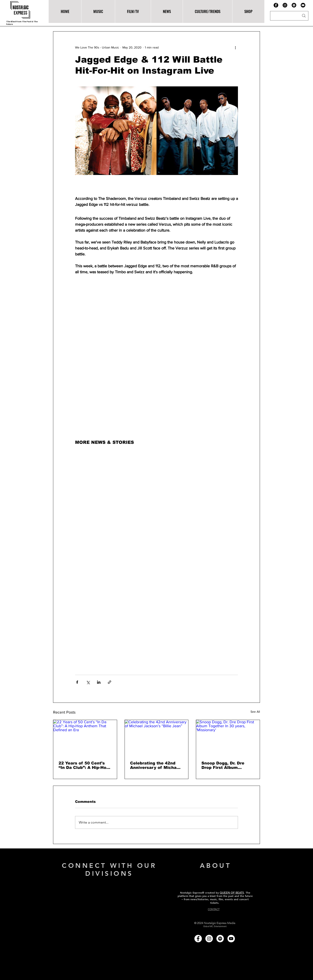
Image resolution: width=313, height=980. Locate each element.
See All (255, 712)
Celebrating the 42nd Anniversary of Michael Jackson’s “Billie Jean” (155, 765)
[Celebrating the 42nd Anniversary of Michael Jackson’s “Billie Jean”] (157, 738)
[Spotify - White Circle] (220, 939)
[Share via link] (110, 682)
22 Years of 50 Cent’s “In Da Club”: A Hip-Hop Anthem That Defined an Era (85, 765)
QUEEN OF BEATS (232, 893)
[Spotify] (294, 5)
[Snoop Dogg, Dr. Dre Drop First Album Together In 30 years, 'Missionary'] (228, 738)
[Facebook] (276, 5)
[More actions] (235, 47)
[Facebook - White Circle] (198, 939)
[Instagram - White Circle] (209, 939)
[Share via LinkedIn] (99, 682)
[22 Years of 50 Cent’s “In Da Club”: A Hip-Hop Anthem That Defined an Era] (85, 738)
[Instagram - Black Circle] (285, 5)
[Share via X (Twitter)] (88, 682)
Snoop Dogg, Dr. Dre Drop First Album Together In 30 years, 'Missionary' (224, 765)
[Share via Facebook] (77, 682)
